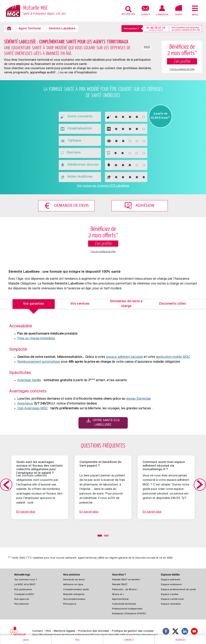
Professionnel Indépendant (127, 609)
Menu (195, 10)
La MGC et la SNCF (25, 584)
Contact (145, 10)
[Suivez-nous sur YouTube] (194, 632)
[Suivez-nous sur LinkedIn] (185, 632)
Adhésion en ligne (73, 584)
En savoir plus (26, 511)
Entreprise (118, 613)
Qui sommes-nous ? (26, 579)
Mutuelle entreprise (74, 594)
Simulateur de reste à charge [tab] (126, 304)
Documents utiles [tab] (173, 304)
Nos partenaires (23, 589)
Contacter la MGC (24, 594)
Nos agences (22, 599)
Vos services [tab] (80, 304)
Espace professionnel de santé (178, 589)
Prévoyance (70, 604)
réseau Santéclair (138, 399)
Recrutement (21, 604)
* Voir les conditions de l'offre (182, 69)
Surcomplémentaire (74, 599)
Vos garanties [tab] (34, 304)
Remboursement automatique (39, 362)
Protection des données (94, 631)
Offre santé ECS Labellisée (106, 422)
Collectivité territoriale (124, 604)
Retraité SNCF (120, 584)
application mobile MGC (173, 357)
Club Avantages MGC (33, 408)
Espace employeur (171, 584)
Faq (77, 640)
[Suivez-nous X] (175, 632)
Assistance (25, 403)
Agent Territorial (30, 29)
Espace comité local (172, 599)
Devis (26, 640)
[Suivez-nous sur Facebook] (166, 632)
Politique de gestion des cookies (133, 631)
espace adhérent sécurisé (124, 357)
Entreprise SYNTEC (136, 613)
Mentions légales (64, 631)
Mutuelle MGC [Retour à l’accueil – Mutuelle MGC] (44, 11)
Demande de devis (71, 205)
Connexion (162, 11)
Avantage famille (29, 380)
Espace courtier (170, 594)
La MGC (179, 10)
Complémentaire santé (76, 589)
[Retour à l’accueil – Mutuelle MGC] (13, 11)
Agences (180, 640)
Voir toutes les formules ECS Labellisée (103, 186)
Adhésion (146, 205)
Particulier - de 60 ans (124, 589)
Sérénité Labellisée (62, 29)
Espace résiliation (171, 604)
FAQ (48, 631)
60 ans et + (118, 594)
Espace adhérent (170, 579)
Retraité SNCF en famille (126, 579)
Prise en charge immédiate (36, 338)
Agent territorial (120, 599)
